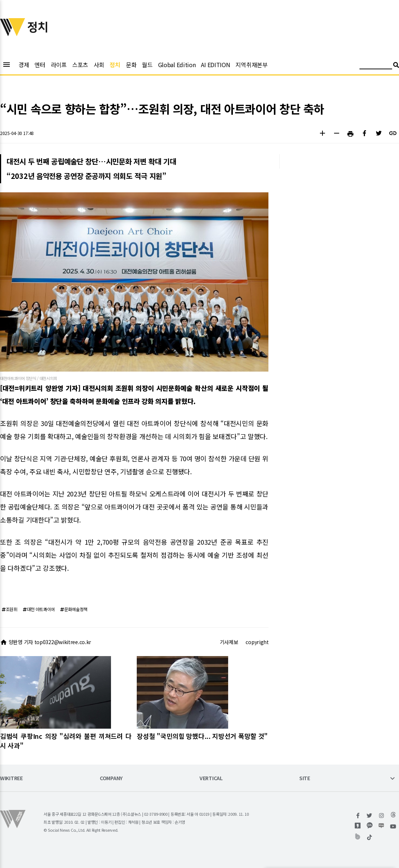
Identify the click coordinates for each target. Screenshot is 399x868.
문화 (131, 65)
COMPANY (111, 779)
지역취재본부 (251, 65)
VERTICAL (211, 779)
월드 (147, 65)
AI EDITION (215, 65)
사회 (99, 65)
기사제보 (229, 642)
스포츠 (80, 65)
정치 (115, 65)
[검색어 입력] (376, 66)
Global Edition (177, 65)
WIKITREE (11, 779)
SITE (305, 779)
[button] (322, 134)
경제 (24, 65)
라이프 (59, 65)
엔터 (40, 65)
